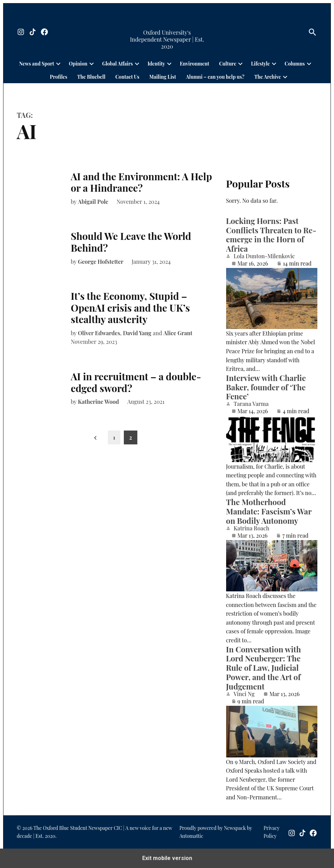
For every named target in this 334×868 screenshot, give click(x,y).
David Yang (137, 333)
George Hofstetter (100, 262)
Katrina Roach (252, 528)
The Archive (268, 77)
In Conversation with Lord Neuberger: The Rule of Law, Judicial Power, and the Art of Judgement (264, 668)
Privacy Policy (272, 832)
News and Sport (37, 64)
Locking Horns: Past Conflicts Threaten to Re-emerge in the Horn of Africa (271, 235)
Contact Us (127, 77)
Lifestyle (260, 64)
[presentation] (58, 63)
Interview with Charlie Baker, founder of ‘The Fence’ (266, 387)
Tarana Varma (251, 404)
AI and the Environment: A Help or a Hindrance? (141, 182)
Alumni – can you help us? (215, 77)
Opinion (78, 64)
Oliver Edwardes (99, 333)
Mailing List (162, 77)
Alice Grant (178, 333)
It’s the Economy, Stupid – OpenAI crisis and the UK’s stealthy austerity (130, 307)
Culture (228, 64)
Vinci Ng (244, 694)
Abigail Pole (93, 202)
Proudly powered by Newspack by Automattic (216, 832)
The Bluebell (91, 77)
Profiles (59, 77)
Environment (194, 64)
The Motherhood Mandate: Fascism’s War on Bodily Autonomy (269, 511)
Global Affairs (117, 64)
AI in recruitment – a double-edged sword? (136, 382)
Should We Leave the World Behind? (131, 242)
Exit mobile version (167, 858)
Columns (295, 64)
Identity (156, 64)
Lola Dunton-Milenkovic (264, 256)
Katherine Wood (98, 402)
